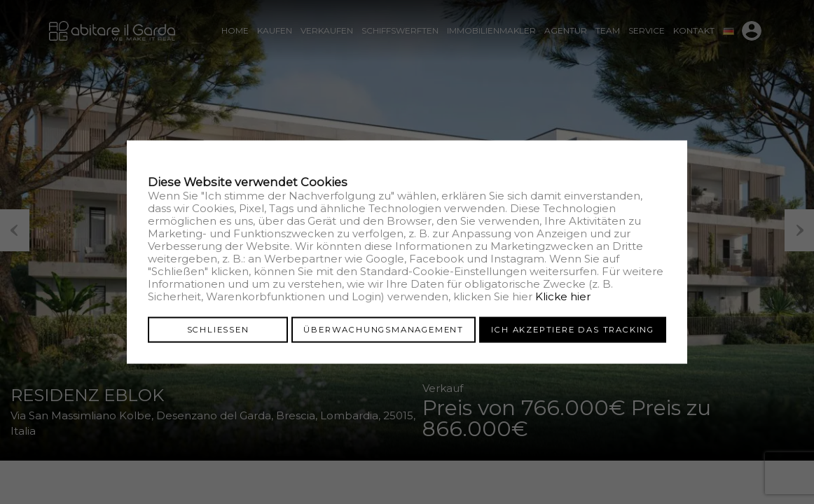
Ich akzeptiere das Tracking (573, 329)
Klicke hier (563, 296)
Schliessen (218, 329)
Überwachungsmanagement (384, 329)
